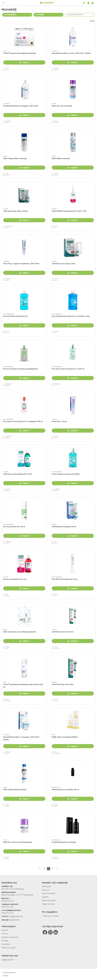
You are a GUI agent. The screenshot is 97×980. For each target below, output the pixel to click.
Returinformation (49, 901)
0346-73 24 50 (7, 907)
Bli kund (46, 890)
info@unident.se (16, 916)
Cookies (5, 976)
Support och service (10, 937)
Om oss (5, 934)
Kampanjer (47, 886)
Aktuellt (5, 930)
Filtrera (40, 15)
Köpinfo (45, 897)
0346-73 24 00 (8, 901)
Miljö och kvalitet (9, 948)
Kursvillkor (6, 944)
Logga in (25, 62)
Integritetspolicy (9, 973)
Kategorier (10, 15)
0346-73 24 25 (7, 913)
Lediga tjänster (8, 960)
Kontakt (5, 941)
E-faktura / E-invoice (50, 916)
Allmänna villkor (49, 893)
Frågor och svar (48, 904)
